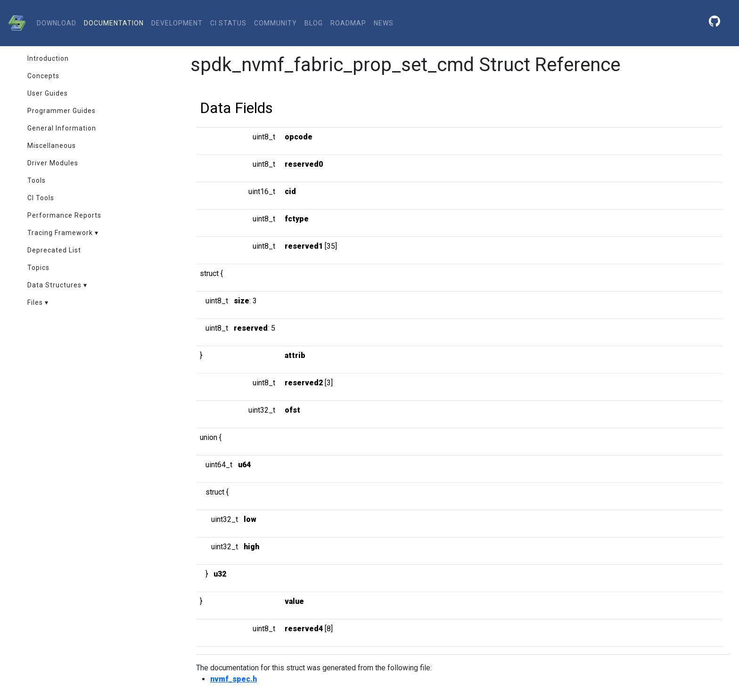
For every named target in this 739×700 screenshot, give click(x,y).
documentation (114, 23)
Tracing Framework (60, 233)
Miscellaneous (52, 146)
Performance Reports (64, 215)
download (57, 23)
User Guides (48, 93)
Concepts (43, 76)
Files (35, 302)
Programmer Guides (62, 111)
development (177, 23)
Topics (38, 268)
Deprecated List (54, 250)
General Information (62, 128)
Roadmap (348, 23)
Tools (37, 180)
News (384, 23)
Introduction (48, 58)
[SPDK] (15, 23)
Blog (314, 23)
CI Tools (41, 198)
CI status (228, 23)
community (275, 23)
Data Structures (54, 285)
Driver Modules (53, 163)
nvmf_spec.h (234, 679)
